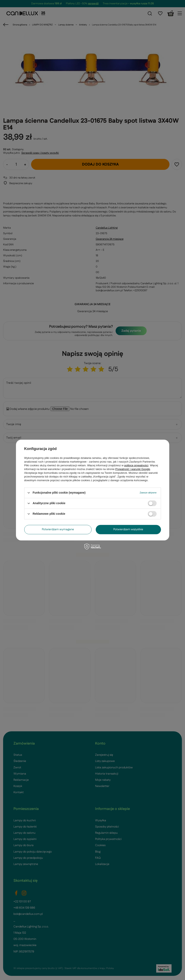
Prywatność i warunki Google (133, 469)
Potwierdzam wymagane (58, 529)
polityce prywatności (136, 465)
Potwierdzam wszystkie (128, 529)
